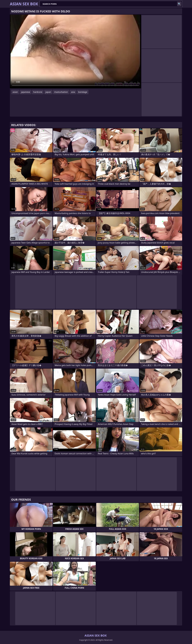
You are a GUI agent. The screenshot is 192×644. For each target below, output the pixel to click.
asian (15, 92)
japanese (26, 92)
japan (48, 92)
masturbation (61, 92)
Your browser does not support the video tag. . (75, 52)
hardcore (38, 92)
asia (73, 92)
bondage (83, 92)
